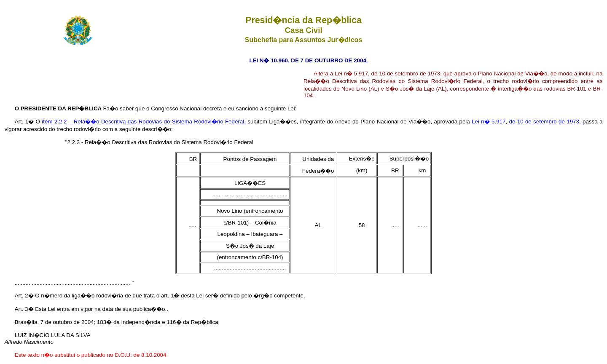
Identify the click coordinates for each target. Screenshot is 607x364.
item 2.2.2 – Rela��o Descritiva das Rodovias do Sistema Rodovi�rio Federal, (145, 122)
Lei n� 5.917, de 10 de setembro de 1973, (527, 122)
